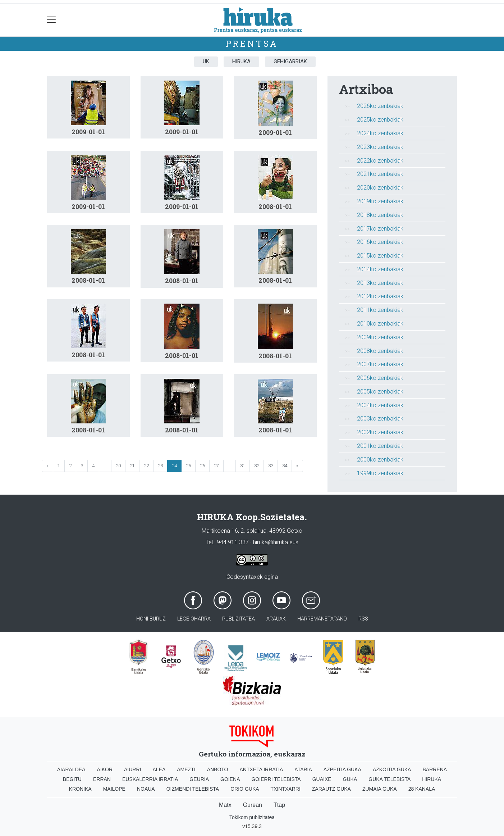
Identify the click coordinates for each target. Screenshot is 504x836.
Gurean (253, 805)
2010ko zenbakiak (380, 324)
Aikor (105, 769)
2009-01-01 (88, 132)
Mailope (114, 789)
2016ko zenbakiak (380, 242)
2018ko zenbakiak (380, 215)
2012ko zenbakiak (380, 296)
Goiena (230, 779)
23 (160, 466)
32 (257, 466)
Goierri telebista (276, 779)
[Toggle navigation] (52, 20)
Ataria (303, 769)
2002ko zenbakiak (380, 432)
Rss (363, 619)
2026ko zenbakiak (380, 106)
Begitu (72, 779)
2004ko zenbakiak (380, 405)
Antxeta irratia (262, 769)
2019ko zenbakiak (380, 201)
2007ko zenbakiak (380, 364)
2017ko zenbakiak (380, 229)
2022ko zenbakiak (380, 161)
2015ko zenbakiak (380, 256)
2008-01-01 (275, 207)
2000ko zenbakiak (380, 460)
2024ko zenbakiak (380, 133)
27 (216, 466)
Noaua (146, 789)
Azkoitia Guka (392, 769)
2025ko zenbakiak (380, 120)
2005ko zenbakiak (380, 392)
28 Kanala (422, 789)
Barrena (435, 769)
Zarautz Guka (331, 789)
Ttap (279, 805)
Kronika (80, 789)
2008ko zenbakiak (380, 351)
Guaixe (322, 779)
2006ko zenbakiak (380, 378)
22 (146, 466)
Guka (350, 779)
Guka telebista (390, 779)
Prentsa (252, 44)
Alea (159, 769)
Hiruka (241, 62)
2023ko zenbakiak (380, 147)
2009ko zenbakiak (380, 337)
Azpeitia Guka (342, 769)
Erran (102, 779)
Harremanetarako (322, 619)
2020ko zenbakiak (380, 188)
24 (174, 466)
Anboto (218, 769)
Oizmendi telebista (193, 789)
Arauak (276, 619)
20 (118, 466)
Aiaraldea (71, 769)
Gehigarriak (290, 62)
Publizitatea (239, 619)
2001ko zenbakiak (380, 446)
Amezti (186, 769)
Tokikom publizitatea (252, 817)
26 (202, 466)
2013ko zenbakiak (380, 283)
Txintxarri (286, 789)
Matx (225, 805)
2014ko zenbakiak (380, 269)
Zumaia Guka (380, 789)
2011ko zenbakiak (380, 310)
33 (271, 466)
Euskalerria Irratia (150, 779)
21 (132, 466)
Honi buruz (151, 619)
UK (206, 62)
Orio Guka (245, 789)
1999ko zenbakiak (380, 473)
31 (243, 466)
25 (188, 466)
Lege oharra (194, 619)
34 (285, 466)
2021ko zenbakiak (380, 174)
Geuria (199, 779)
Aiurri (132, 769)
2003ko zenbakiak (380, 419)
